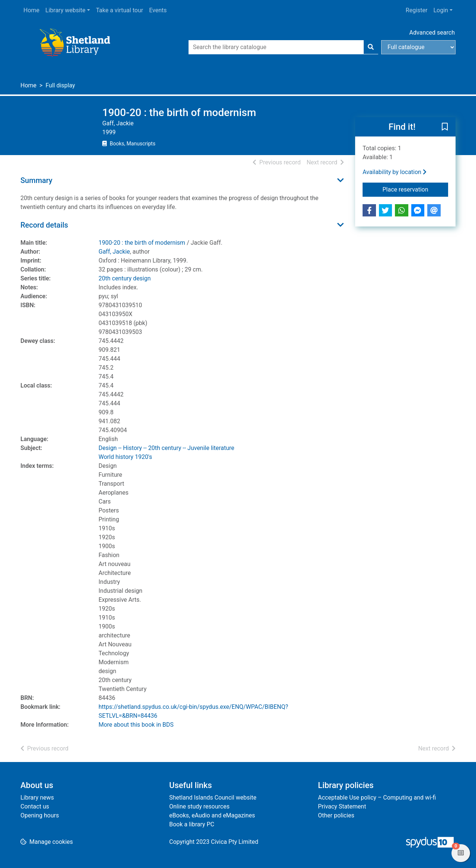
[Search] (371, 47)
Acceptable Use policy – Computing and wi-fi (377, 798)
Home (31, 10)
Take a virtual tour (120, 10)
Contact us (35, 806)
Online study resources (199, 806)
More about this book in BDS (136, 725)
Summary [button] (36, 180)
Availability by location (395, 172)
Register (417, 10)
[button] (445, 127)
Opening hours (40, 815)
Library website (65, 10)
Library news (37, 798)
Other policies (336, 815)
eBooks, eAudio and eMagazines (212, 815)
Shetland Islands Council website (213, 798)
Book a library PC (192, 824)
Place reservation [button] (416, 189)
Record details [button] (44, 225)
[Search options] (418, 47)
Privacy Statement (342, 806)
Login (440, 10)
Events (158, 10)
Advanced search (432, 33)
